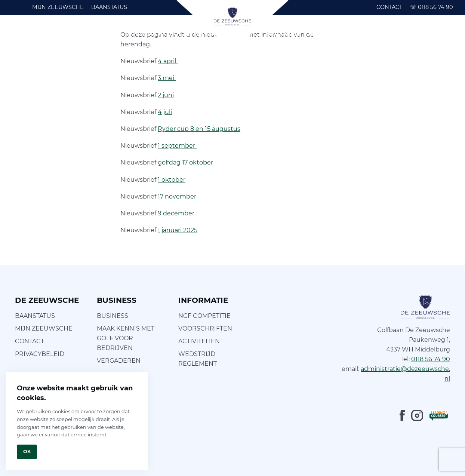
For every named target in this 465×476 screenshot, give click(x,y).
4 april (168, 61)
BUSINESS (371, 33)
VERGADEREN (119, 361)
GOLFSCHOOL (97, 33)
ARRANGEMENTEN (424, 33)
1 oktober (172, 180)
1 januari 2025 (178, 230)
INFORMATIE (328, 33)
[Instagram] (417, 415)
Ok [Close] (27, 452)
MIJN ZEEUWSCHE (58, 7)
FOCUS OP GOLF (196, 33)
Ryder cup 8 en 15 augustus (199, 129)
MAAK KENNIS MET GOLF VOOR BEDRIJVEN (126, 338)
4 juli (165, 112)
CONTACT (389, 7)
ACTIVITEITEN (199, 341)
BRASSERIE (283, 33)
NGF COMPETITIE (204, 316)
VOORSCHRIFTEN (205, 328)
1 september (177, 146)
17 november (177, 196)
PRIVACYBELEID (40, 354)
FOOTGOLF (145, 33)
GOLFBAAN (50, 33)
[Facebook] (402, 415)
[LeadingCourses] (439, 415)
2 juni (166, 95)
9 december (176, 213)
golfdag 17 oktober (186, 162)
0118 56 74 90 (431, 7)
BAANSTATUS (109, 7)
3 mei (167, 78)
